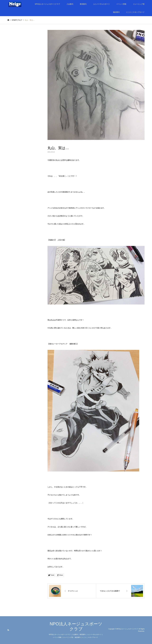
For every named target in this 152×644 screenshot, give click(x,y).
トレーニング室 (139, 4)
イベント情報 (121, 4)
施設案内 (116, 12)
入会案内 (70, 4)
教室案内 (83, 4)
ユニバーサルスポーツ (101, 4)
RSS (8, 630)
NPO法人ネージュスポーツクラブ (47, 4)
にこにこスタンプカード (135, 12)
